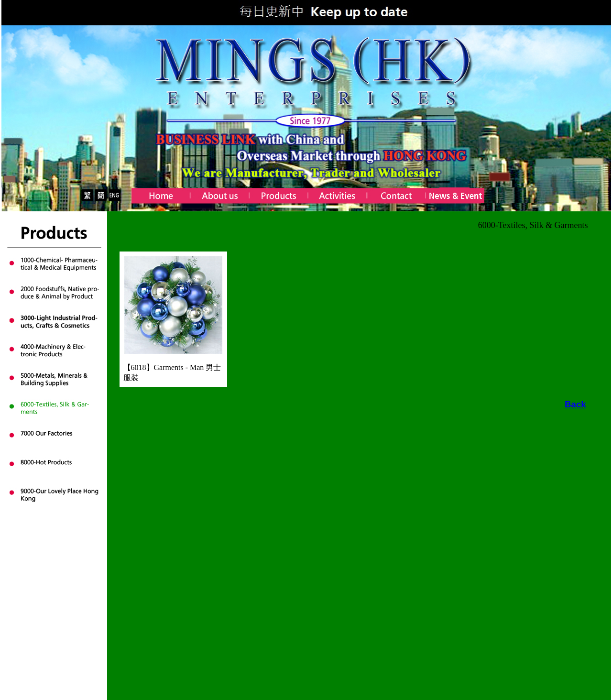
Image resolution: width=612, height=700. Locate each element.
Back (575, 404)
